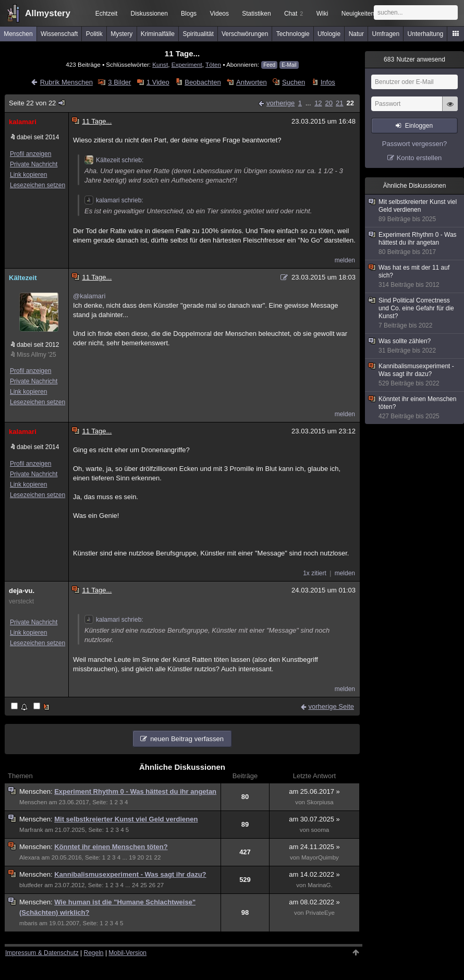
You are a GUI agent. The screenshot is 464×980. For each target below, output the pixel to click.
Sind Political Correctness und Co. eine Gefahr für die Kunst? (415, 313)
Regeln (94, 953)
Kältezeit (23, 278)
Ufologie (329, 34)
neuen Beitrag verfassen (187, 739)
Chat (294, 14)
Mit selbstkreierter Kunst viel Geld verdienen (126, 819)
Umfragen (386, 34)
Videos (219, 14)
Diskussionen (149, 14)
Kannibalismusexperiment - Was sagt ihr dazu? (130, 874)
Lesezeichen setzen (38, 185)
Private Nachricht (34, 164)
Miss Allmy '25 (36, 355)
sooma (320, 830)
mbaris (28, 923)
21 (339, 103)
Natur (356, 34)
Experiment (187, 64)
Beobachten (203, 82)
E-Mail (289, 65)
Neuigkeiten (358, 14)
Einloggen (419, 126)
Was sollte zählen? (415, 346)
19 (132, 857)
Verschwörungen (245, 34)
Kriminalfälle (158, 34)
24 (135, 885)
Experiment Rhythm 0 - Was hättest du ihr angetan (135, 791)
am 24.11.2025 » (314, 847)
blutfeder (31, 885)
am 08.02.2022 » (314, 902)
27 (160, 885)
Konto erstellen (419, 158)
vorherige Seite (331, 706)
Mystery (121, 34)
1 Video (158, 82)
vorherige (280, 103)
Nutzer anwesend (414, 59)
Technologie (293, 34)
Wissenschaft (59, 34)
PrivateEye (320, 913)
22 (350, 103)
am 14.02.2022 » (314, 874)
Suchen (294, 82)
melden (345, 260)
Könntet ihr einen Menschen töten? (111, 847)
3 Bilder (119, 82)
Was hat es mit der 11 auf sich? (415, 276)
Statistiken (256, 14)
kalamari (23, 122)
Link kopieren (28, 175)
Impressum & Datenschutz (42, 953)
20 (329, 103)
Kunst (160, 64)
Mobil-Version (127, 953)
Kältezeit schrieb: (114, 160)
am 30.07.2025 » (314, 819)
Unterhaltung (426, 34)
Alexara (29, 857)
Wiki (322, 14)
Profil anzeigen (30, 154)
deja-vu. (22, 591)
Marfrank (31, 830)
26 (152, 885)
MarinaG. (320, 885)
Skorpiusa (320, 802)
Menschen (18, 34)
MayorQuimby (320, 857)
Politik (94, 34)
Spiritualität (198, 34)
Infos (328, 82)
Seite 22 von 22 (38, 103)
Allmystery (48, 13)
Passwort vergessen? (414, 144)
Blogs (189, 14)
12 (318, 103)
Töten (213, 64)
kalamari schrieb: (114, 200)
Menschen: (37, 791)
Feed (269, 65)
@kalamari (89, 296)
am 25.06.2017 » (314, 791)
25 (144, 885)
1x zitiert (315, 573)
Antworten (252, 82)
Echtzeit (107, 14)
